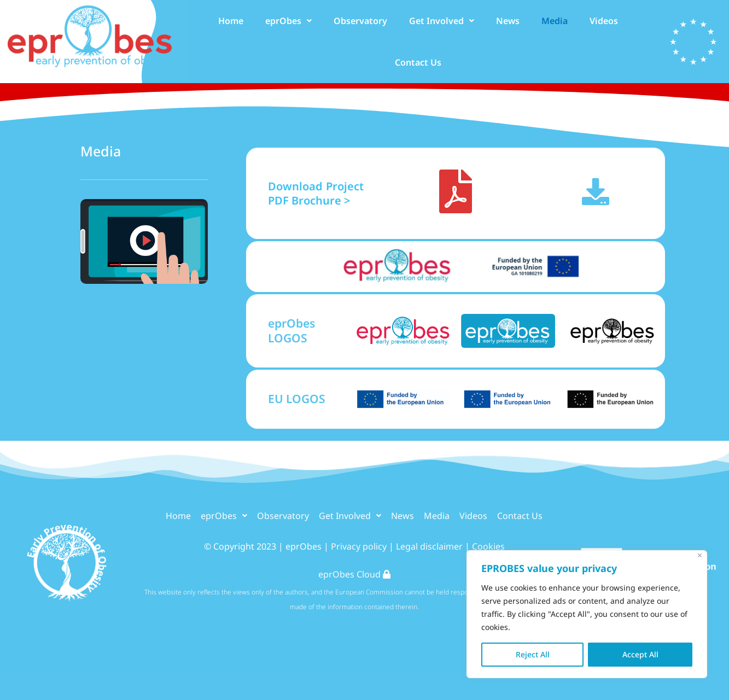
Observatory (360, 21)
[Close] (700, 555)
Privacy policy (359, 546)
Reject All (533, 654)
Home (231, 21)
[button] (288, 21)
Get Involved (442, 21)
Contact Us (418, 62)
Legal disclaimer (429, 546)
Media (555, 21)
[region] (587, 614)
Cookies (488, 546)
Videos (604, 21)
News (508, 21)
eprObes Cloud (354, 574)
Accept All (640, 654)
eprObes (288, 21)
